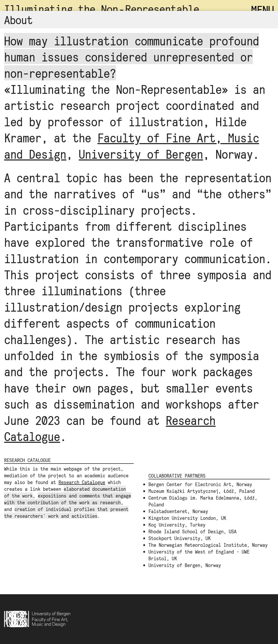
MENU (262, 10)
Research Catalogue (82, 482)
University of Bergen (141, 154)
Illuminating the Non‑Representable (102, 9)
